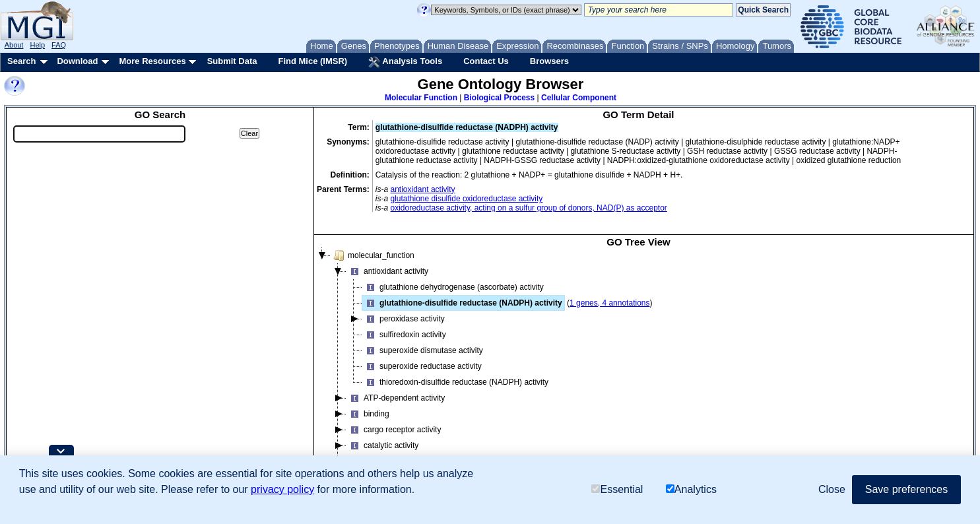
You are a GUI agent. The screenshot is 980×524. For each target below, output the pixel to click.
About (14, 45)
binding (368, 414)
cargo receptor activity (394, 430)
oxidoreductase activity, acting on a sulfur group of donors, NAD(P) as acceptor (529, 208)
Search (21, 61)
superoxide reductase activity (422, 366)
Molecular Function (421, 98)
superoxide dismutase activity (423, 350)
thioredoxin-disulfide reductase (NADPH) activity (455, 382)
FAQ (59, 45)
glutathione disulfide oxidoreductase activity (467, 199)
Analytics (691, 489)
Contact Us (486, 61)
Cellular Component (579, 98)
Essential (617, 489)
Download (77, 61)
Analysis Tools (405, 62)
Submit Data (232, 61)
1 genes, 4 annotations (609, 303)
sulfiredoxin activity (404, 335)
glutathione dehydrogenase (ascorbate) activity (453, 287)
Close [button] (832, 489)
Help (37, 45)
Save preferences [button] (906, 489)
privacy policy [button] (282, 489)
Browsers (549, 61)
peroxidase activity (404, 319)
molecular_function (373, 255)
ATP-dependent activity (396, 398)
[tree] (638, 367)
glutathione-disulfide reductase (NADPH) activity (462, 303)
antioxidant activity (423, 189)
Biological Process (499, 98)
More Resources (152, 61)
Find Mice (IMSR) (312, 61)
